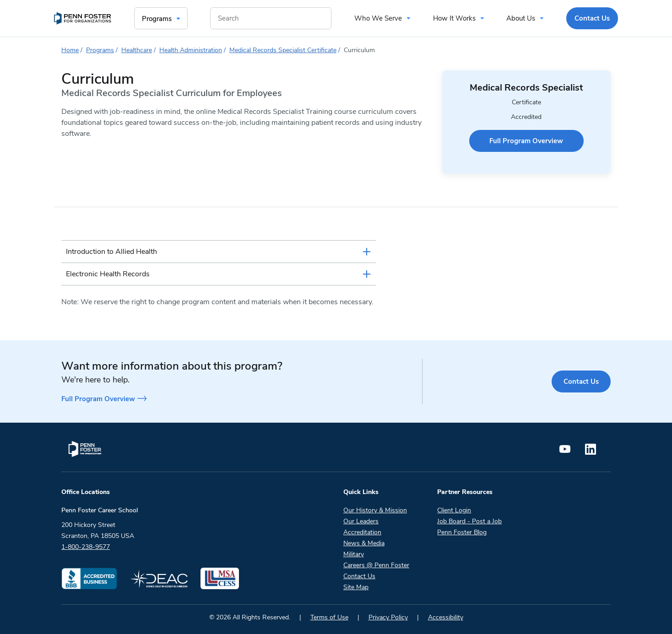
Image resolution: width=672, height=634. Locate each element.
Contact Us (581, 381)
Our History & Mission (375, 510)
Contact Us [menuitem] (592, 18)
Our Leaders (361, 521)
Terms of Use (329, 617)
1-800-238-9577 (86, 547)
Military (354, 554)
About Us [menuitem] (521, 18)
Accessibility (446, 617)
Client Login (454, 510)
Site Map (356, 587)
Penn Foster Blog (462, 532)
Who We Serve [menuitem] (378, 18)
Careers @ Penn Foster (376, 565)
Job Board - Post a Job (469, 521)
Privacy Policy (388, 617)
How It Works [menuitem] (454, 18)
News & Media (364, 543)
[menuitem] (83, 18)
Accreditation (362, 532)
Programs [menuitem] (157, 19)
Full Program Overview (526, 141)
